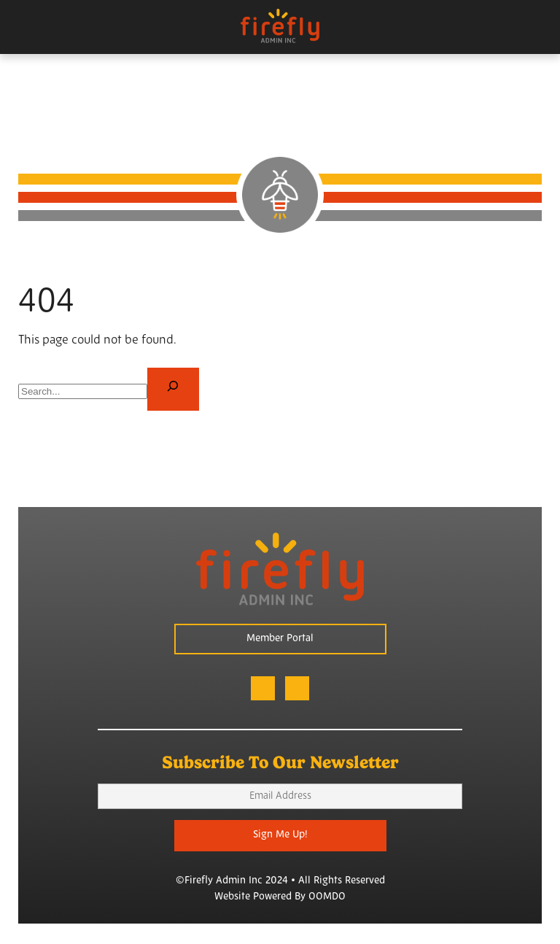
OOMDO (327, 897)
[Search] (173, 389)
